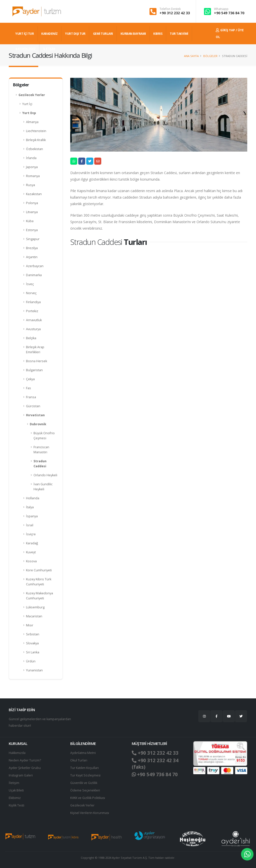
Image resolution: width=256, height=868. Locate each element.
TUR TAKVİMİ (179, 34)
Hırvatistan (35, 415)
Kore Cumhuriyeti (39, 570)
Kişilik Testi (17, 805)
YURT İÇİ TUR (24, 34)
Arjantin (32, 257)
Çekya (30, 379)
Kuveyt (31, 552)
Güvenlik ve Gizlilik (84, 783)
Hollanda (33, 498)
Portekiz (32, 311)
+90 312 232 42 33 (175, 13)
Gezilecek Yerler (32, 95)
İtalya (30, 507)
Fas (28, 388)
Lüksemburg (35, 607)
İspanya (32, 516)
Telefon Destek (170, 9)
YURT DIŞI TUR (75, 34)
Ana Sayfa (191, 56)
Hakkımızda (17, 753)
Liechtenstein (36, 131)
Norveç (31, 293)
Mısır (30, 625)
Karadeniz (49, 34)
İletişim (14, 783)
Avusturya (33, 329)
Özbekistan (34, 149)
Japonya (32, 167)
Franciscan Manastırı (41, 450)
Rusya (30, 185)
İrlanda (31, 158)
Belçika (31, 338)
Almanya (32, 122)
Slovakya (32, 643)
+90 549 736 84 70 (229, 13)
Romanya (33, 176)
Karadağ (32, 543)
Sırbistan (33, 634)
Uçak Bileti (16, 790)
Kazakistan (34, 194)
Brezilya (32, 248)
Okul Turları (79, 760)
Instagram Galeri (21, 775)
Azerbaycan (35, 266)
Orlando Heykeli (45, 475)
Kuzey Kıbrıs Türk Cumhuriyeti (39, 582)
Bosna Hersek (36, 361)
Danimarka (34, 275)
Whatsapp (221, 9)
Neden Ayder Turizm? (25, 760)
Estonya (32, 230)
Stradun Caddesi (40, 464)
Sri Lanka (33, 652)
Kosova (31, 561)
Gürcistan (33, 406)
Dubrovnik (38, 424)
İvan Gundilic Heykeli (43, 487)
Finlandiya (33, 302)
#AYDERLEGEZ (25, 49)
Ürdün (31, 661)
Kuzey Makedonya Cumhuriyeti (39, 596)
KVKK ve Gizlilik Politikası (88, 798)
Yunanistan (34, 670)
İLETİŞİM (49, 49)
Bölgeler (210, 56)
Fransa (31, 397)
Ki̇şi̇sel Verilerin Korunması (90, 813)
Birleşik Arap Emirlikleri (35, 350)
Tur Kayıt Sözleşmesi (85, 775)
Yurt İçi (27, 104)
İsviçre (31, 534)
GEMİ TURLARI (103, 34)
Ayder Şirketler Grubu (25, 768)
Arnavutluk (34, 320)
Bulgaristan (34, 370)
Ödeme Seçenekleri (85, 790)
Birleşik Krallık (36, 140)
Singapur (33, 239)
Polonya (32, 203)
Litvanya (32, 212)
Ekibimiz (15, 798)
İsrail (30, 525)
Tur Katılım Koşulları (84, 768)
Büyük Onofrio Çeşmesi (44, 436)
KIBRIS (158, 34)
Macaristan (34, 616)
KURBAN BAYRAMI (133, 34)
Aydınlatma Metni (83, 753)
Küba (30, 221)
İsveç (30, 284)
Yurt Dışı (29, 113)
